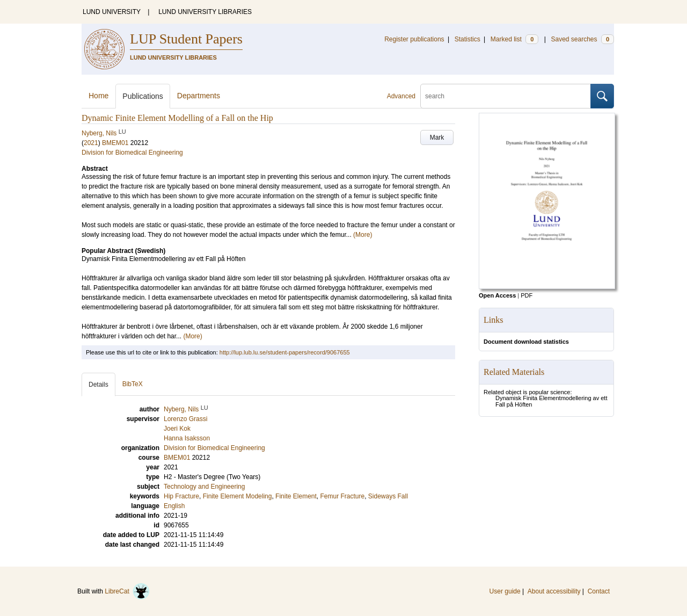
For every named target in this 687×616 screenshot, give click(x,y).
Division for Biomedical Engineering (132, 153)
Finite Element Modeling (237, 496)
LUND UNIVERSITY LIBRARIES (205, 12)
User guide (505, 591)
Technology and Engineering (204, 487)
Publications (143, 96)
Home (98, 96)
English (174, 506)
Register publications (414, 39)
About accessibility (554, 591)
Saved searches (582, 39)
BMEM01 (115, 143)
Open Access (497, 295)
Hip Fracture (181, 496)
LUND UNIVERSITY (112, 12)
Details (98, 385)
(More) (363, 235)
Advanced (401, 96)
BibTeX (133, 384)
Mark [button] (437, 137)
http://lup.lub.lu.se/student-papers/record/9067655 (285, 352)
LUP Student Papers (186, 39)
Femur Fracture (342, 496)
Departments (199, 96)
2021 (91, 143)
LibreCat (127, 591)
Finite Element (296, 496)
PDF (527, 295)
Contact (599, 591)
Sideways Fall (388, 496)
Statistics (467, 39)
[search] (506, 96)
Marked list (514, 39)
